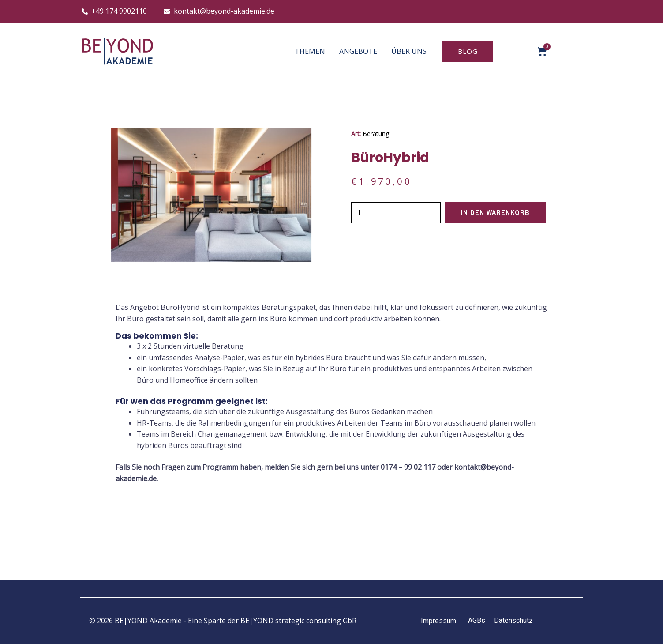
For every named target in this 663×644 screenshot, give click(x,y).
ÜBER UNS (409, 51)
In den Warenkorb (496, 213)
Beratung (376, 134)
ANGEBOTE (358, 51)
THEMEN (310, 51)
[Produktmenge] (396, 213)
